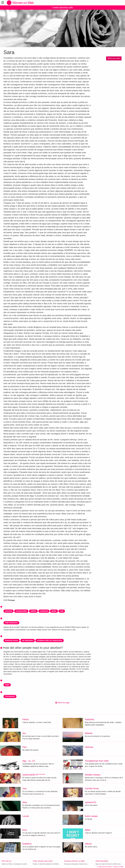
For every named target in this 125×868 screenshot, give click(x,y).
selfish (33, 611)
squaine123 (90, 802)
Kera (25, 830)
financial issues (12, 640)
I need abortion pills (62, 7)
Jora (24, 788)
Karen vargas (91, 816)
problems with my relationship (50, 640)
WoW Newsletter (102, 861)
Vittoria (88, 844)
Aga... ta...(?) (29, 761)
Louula (26, 816)
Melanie (89, 733)
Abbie (88, 830)
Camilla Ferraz (92, 788)
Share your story (114, 58)
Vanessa (89, 747)
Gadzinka (89, 719)
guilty (54, 611)
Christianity (10, 696)
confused (44, 611)
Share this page (62, 703)
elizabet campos (93, 775)
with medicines (11, 623)
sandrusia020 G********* (34, 775)
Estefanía (27, 844)
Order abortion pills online (43, 861)
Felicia (25, 719)
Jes (24, 733)
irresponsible (21, 611)
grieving (9, 611)
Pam (25, 747)
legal (7, 685)
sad (62, 611)
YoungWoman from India (97, 761)
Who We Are (7, 861)
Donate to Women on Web (74, 861)
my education (28, 640)
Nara (25, 802)
